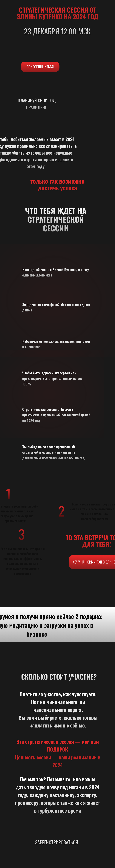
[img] (57, 847)
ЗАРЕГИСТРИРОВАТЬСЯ (56, 842)
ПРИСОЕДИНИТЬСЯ (40, 67)
